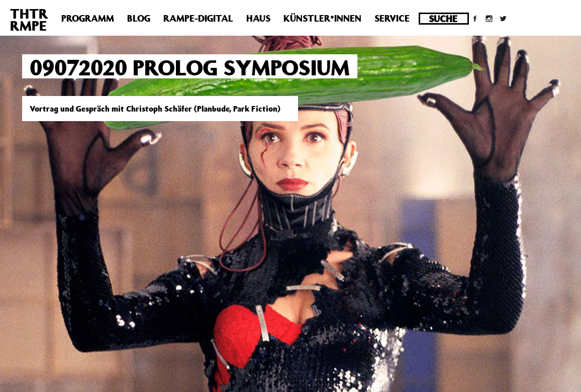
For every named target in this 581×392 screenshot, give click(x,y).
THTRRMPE (29, 19)
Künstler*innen (322, 18)
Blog (139, 18)
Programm (88, 18)
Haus (258, 18)
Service (392, 18)
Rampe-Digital (198, 18)
